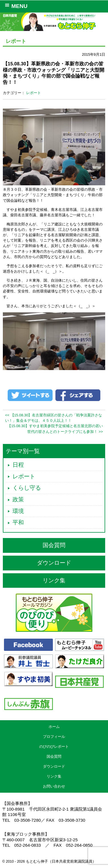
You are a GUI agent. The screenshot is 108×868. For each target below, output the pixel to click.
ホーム (54, 727)
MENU (15, 6)
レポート (34, 93)
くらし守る (27, 488)
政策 (18, 499)
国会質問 (54, 545)
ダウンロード (54, 563)
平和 (18, 522)
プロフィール (54, 737)
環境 (18, 511)
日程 (18, 465)
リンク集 (54, 580)
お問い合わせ (54, 786)
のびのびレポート (54, 746)
